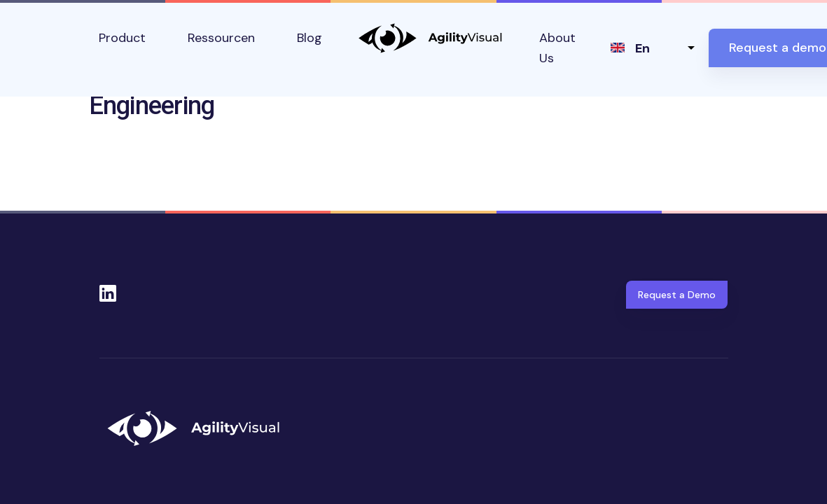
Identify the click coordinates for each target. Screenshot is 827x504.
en (642, 48)
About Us (557, 48)
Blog (310, 38)
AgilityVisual (431, 38)
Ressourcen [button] (221, 38)
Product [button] (122, 38)
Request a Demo (677, 295)
